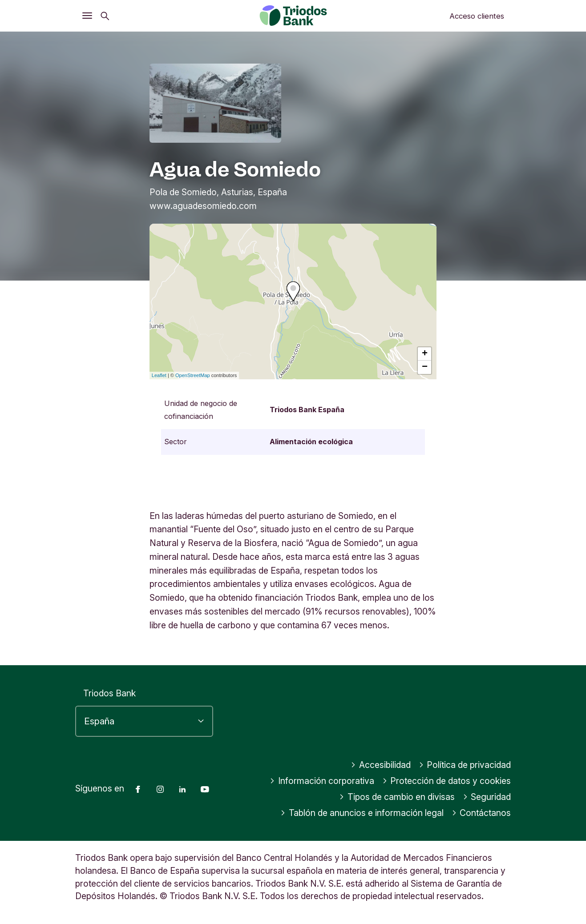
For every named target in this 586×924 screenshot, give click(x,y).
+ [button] (425, 354)
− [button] (425, 367)
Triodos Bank (109, 693)
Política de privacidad (465, 765)
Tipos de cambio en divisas (397, 797)
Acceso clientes (477, 16)
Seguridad (487, 797)
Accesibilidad (381, 765)
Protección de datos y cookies (447, 781)
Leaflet (159, 375)
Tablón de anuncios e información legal (362, 813)
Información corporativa (322, 781)
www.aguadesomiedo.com (203, 206)
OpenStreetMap (193, 375)
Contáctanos (481, 813)
